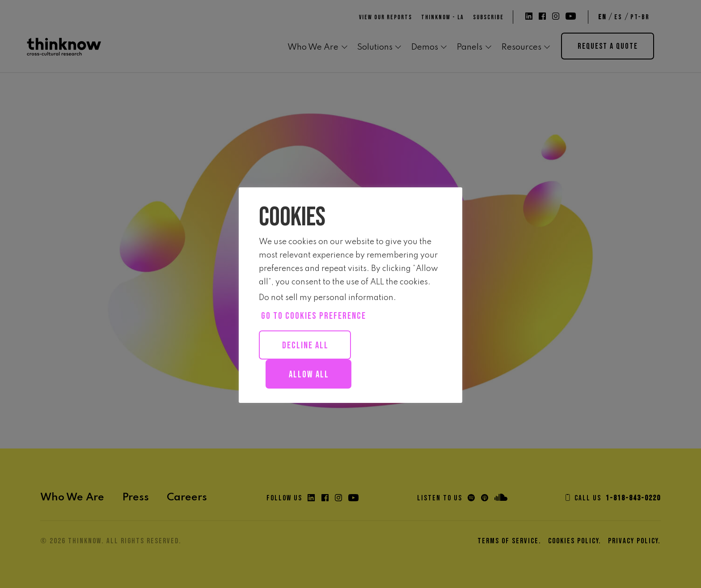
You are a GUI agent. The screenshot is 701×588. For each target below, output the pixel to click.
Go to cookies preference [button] (314, 316)
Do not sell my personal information (326, 298)
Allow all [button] (309, 374)
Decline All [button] (305, 345)
